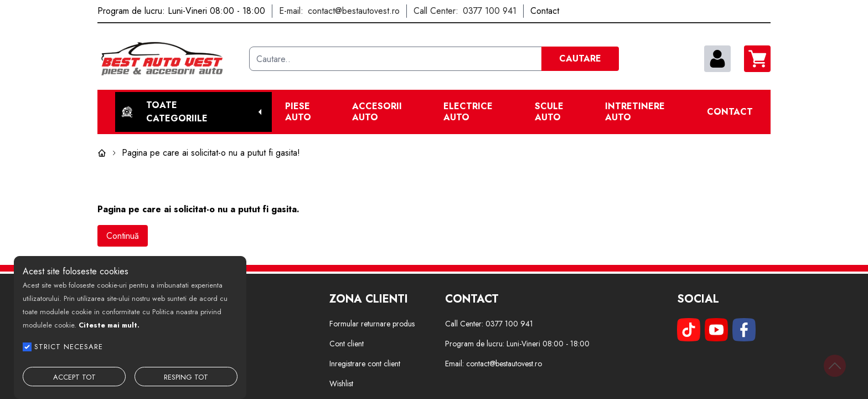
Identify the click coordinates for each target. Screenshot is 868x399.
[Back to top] (835, 366)
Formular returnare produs (372, 324)
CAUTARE (580, 58)
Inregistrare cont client (365, 364)
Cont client (347, 344)
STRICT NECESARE (69, 347)
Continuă (123, 236)
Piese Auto (298, 112)
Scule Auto (549, 112)
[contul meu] (717, 59)
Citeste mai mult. (109, 325)
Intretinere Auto (635, 112)
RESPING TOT (186, 377)
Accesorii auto (377, 112)
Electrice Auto (468, 112)
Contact (730, 112)
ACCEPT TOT (74, 377)
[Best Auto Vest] (169, 59)
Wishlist (341, 383)
